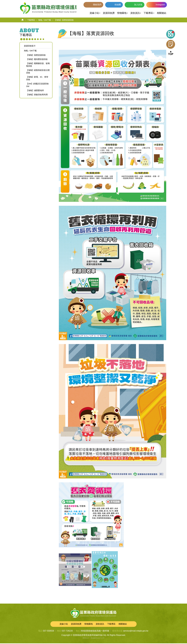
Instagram (160, 5)
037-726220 (67, 631)
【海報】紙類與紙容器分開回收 (38, 72)
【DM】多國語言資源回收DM (37, 86)
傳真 (59, 631)
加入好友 (138, 5)
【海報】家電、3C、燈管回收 (37, 79)
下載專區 (31, 21)
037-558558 (48, 631)
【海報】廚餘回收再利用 (37, 95)
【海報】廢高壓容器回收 (37, 60)
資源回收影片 (30, 46)
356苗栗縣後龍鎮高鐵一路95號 (95, 631)
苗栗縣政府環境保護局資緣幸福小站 (50, 8)
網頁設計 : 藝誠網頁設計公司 (94, 639)
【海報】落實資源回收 (36, 56)
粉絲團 (118, 5)
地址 (78, 631)
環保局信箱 (117, 631)
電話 (40, 631)
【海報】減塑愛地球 (35, 91)
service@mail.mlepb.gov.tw (136, 631)
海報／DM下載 (45, 21)
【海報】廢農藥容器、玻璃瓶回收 (38, 65)
